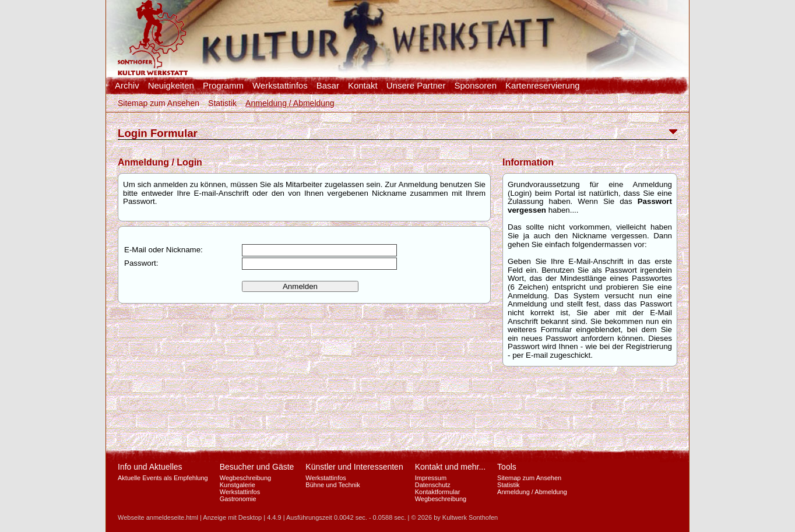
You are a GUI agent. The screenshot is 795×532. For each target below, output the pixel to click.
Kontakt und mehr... (450, 467)
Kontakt (363, 86)
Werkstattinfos (280, 86)
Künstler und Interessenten (354, 467)
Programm (223, 86)
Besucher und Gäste (257, 467)
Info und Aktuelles (150, 467)
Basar (328, 86)
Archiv (127, 86)
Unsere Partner (416, 86)
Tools (507, 467)
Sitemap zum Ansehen (159, 103)
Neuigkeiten (171, 86)
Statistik (222, 103)
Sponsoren (475, 86)
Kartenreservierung (543, 86)
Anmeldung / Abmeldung (290, 103)
